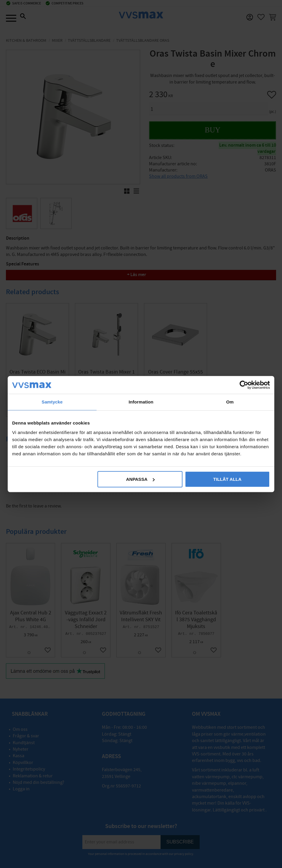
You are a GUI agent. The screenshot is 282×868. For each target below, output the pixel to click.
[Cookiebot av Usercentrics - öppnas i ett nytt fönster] (244, 385)
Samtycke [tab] (52, 402)
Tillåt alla (227, 479)
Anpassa (140, 479)
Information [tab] (141, 402)
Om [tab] (230, 402)
